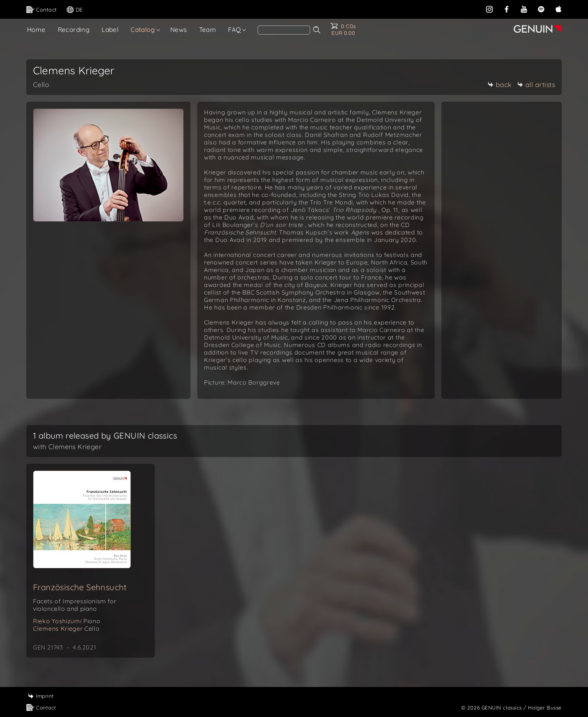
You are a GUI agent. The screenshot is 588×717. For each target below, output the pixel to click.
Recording (74, 29)
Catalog (143, 29)
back (500, 85)
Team (208, 29)
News (179, 29)
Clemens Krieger (66, 628)
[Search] (284, 30)
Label (110, 29)
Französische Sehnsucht (80, 587)
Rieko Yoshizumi (67, 621)
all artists (536, 85)
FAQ (234, 29)
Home (36, 29)
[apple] (558, 9)
